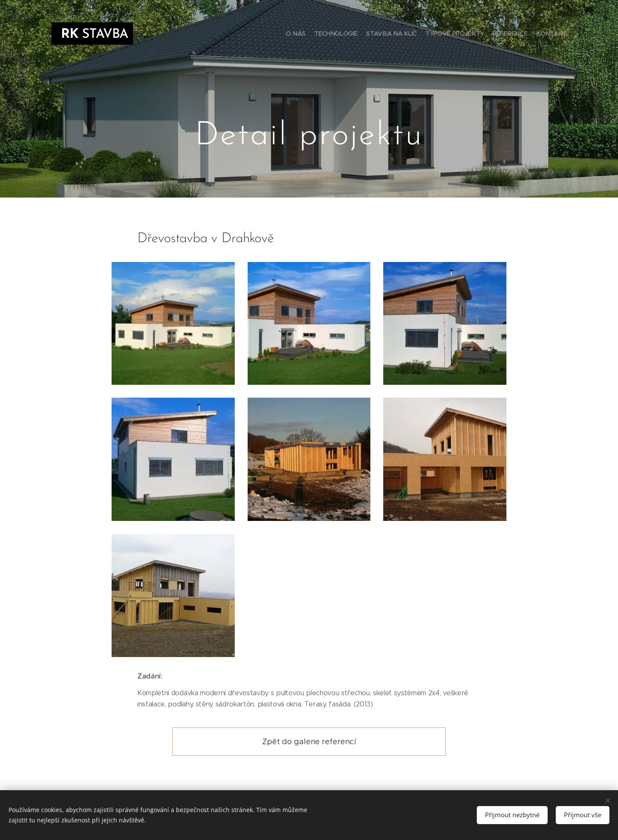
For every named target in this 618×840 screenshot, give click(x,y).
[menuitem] (525, 34)
